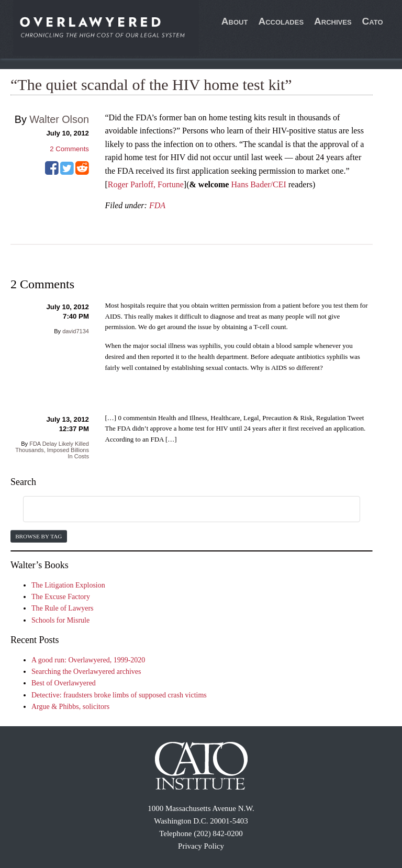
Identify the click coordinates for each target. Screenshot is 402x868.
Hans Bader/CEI (258, 184)
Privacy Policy (201, 846)
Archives (333, 21)
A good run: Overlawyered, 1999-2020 (88, 660)
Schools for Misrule (60, 620)
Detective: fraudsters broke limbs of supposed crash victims (119, 695)
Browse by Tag (38, 536)
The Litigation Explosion (68, 585)
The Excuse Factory (61, 597)
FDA (157, 205)
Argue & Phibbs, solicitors (70, 707)
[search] (179, 510)
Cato (373, 21)
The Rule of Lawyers (63, 608)
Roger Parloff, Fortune (146, 184)
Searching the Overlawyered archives (86, 672)
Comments (69, 149)
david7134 (76, 331)
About (235, 21)
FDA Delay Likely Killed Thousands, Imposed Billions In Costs (52, 450)
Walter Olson (59, 119)
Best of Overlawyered (64, 683)
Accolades (281, 21)
